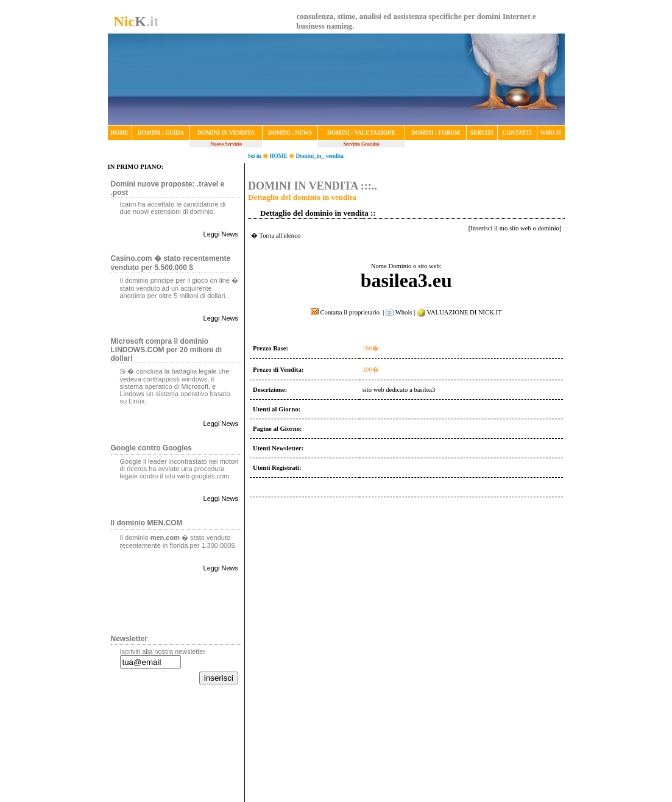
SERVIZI (482, 133)
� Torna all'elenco (276, 236)
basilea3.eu (406, 280)
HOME (119, 133)
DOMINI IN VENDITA (226, 133)
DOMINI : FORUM (436, 133)
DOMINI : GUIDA (161, 133)
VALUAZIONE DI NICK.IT (464, 312)
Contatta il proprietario (346, 312)
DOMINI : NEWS (290, 133)
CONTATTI (517, 133)
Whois (399, 312)
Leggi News (221, 234)
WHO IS (551, 133)
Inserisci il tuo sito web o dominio (515, 228)
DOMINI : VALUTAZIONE (361, 133)
